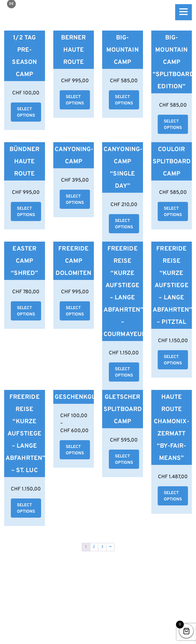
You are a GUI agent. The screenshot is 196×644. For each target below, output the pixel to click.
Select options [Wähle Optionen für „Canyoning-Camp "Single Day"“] (124, 224)
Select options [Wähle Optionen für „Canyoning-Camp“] (75, 200)
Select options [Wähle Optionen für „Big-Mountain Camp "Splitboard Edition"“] (173, 125)
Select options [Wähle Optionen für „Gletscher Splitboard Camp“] (124, 460)
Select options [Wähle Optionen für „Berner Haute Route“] (75, 100)
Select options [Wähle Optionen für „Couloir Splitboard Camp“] (173, 212)
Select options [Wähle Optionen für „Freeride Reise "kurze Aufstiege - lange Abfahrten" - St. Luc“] (26, 508)
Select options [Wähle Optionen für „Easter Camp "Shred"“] (26, 311)
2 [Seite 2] (94, 547)
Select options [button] (26, 112)
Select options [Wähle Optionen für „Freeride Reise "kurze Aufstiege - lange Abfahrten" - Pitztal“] (173, 360)
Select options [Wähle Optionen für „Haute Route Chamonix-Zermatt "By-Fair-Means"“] (173, 496)
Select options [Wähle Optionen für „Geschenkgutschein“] (75, 450)
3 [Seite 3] (102, 547)
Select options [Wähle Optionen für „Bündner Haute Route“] (26, 212)
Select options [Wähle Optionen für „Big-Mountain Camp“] (124, 100)
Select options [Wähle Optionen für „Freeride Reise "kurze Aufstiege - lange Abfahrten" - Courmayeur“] (124, 372)
